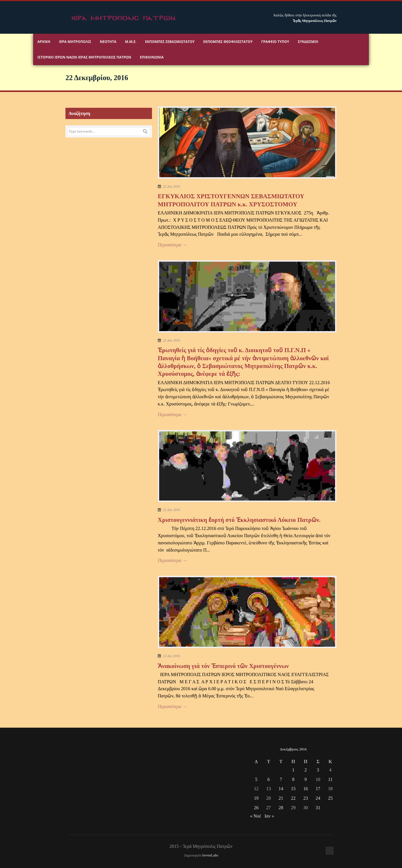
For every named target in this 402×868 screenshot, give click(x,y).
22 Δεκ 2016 (171, 186)
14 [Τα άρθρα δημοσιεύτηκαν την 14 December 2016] (281, 789)
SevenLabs (210, 855)
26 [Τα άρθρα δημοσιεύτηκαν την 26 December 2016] (256, 808)
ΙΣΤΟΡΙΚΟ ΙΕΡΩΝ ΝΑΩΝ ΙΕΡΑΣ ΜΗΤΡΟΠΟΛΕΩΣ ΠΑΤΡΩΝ (84, 57)
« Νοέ (256, 816)
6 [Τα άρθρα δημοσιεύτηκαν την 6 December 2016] (268, 779)
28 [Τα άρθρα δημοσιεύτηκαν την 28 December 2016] (281, 808)
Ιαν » (269, 816)
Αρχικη (44, 42)
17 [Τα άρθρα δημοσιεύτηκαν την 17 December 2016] (318, 789)
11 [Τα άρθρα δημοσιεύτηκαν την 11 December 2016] (330, 779)
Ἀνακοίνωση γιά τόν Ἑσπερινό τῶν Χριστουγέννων (223, 666)
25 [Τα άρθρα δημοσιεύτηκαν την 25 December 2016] (330, 798)
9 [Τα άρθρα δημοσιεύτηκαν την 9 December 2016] (306, 779)
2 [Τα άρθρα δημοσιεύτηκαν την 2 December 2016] (306, 770)
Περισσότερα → (172, 245)
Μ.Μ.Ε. (131, 42)
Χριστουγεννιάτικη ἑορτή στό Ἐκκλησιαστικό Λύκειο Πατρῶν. (239, 520)
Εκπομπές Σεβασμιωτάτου (170, 42)
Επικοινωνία (152, 57)
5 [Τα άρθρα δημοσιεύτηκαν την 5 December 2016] (256, 779)
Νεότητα (108, 42)
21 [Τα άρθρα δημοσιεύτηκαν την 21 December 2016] (281, 798)
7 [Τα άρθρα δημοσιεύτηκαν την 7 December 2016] (281, 779)
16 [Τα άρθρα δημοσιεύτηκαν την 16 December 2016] (306, 789)
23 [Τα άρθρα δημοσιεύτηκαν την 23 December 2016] (306, 798)
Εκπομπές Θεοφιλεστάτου (228, 42)
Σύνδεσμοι (308, 42)
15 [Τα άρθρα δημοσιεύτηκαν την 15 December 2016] (293, 789)
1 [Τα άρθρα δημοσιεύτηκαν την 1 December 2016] (293, 770)
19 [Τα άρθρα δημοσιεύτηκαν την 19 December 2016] (256, 798)
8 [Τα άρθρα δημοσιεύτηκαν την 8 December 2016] (293, 779)
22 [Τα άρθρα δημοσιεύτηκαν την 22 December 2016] (293, 798)
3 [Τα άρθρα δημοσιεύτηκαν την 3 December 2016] (318, 770)
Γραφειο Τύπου (275, 42)
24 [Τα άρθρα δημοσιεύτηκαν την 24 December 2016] (318, 798)
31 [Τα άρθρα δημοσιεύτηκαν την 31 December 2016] (318, 808)
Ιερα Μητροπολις (75, 42)
